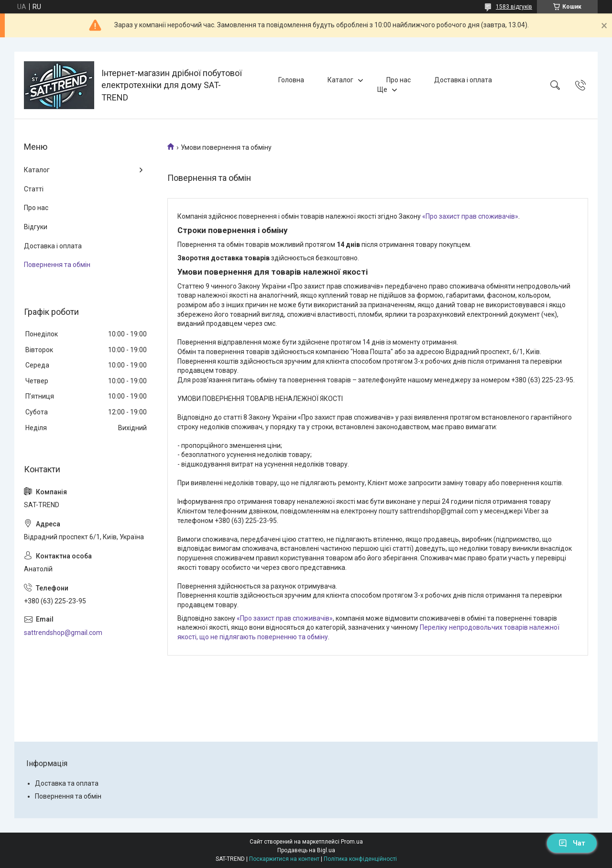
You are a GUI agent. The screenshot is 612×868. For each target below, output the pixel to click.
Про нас (399, 80)
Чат (572, 843)
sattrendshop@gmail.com (63, 633)
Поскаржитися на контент (284, 859)
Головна (291, 80)
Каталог (340, 80)
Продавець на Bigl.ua (306, 850)
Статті (34, 189)
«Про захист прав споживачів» (470, 216)
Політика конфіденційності (360, 859)
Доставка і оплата (463, 80)
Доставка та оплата (67, 783)
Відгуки (36, 227)
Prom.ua (352, 842)
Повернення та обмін (57, 265)
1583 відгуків (514, 7)
